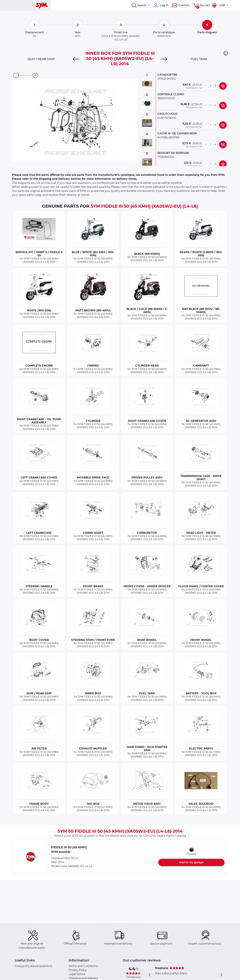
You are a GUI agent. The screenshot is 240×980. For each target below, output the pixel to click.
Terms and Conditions (83, 966)
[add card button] (223, 86)
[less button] (206, 86)
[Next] (164, 59)
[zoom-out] (16, 75)
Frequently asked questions (33, 966)
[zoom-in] (35, 75)
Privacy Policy (78, 970)
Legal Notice (77, 974)
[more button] (215, 86)
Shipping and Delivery (83, 978)
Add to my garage (191, 862)
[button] (226, 53)
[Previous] (76, 59)
